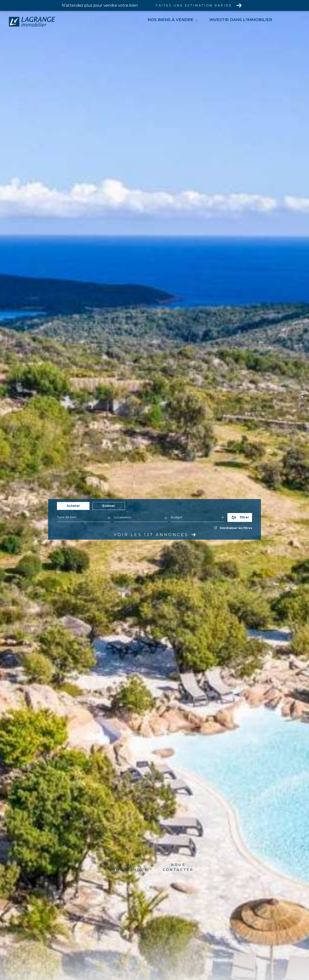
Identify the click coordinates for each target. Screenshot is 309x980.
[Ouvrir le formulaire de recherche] (240, 517)
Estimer (109, 506)
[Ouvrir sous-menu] (196, 20)
